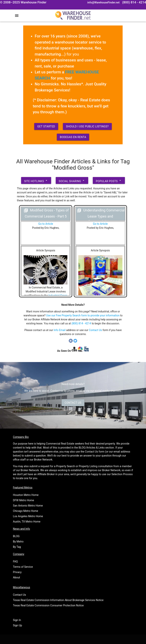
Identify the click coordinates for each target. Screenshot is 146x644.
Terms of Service (23, 567)
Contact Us (96, 330)
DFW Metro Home (23, 500)
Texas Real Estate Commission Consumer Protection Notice (48, 605)
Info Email (60, 330)
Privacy (17, 572)
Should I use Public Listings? (87, 126)
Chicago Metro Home (25, 511)
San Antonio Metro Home (28, 506)
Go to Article (46, 224)
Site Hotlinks (36, 180)
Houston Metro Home (26, 495)
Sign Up (17, 625)
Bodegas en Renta (73, 137)
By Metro (18, 542)
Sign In (17, 620)
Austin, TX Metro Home (27, 522)
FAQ (15, 561)
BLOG (16, 536)
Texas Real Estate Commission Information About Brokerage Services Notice (58, 600)
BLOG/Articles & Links (92, 448)
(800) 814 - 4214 (81, 323)
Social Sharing (72, 180)
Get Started (46, 126)
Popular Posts (109, 180)
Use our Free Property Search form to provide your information (83, 315)
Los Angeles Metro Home (28, 516)
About (16, 577)
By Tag (17, 547)
